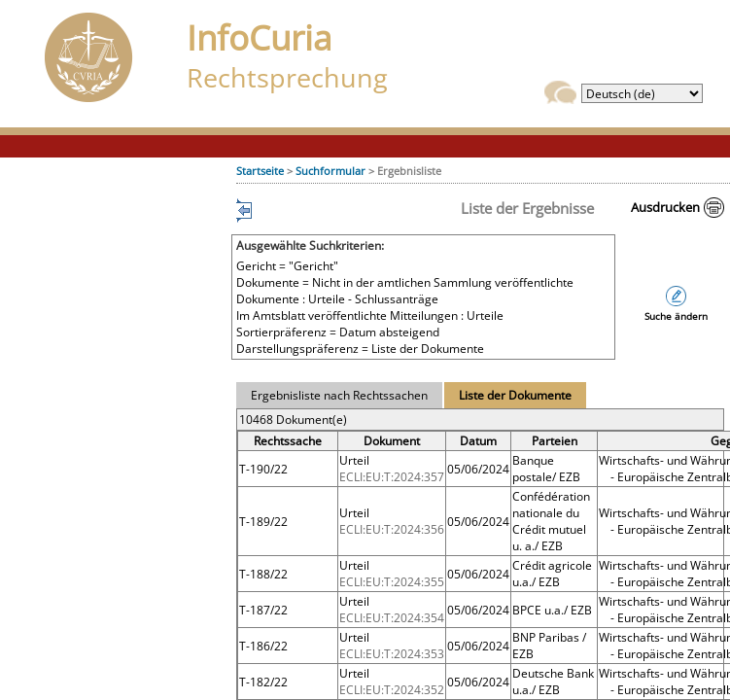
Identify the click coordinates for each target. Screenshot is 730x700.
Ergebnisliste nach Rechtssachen (339, 395)
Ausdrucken (665, 207)
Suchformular (330, 171)
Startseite (260, 171)
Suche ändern (676, 316)
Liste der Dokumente (515, 395)
